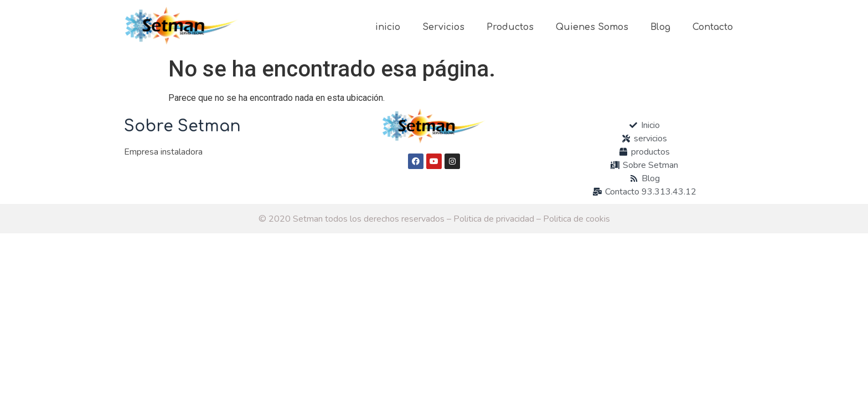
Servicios (443, 27)
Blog (660, 27)
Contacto (713, 27)
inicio (388, 27)
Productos (510, 27)
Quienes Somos (592, 27)
